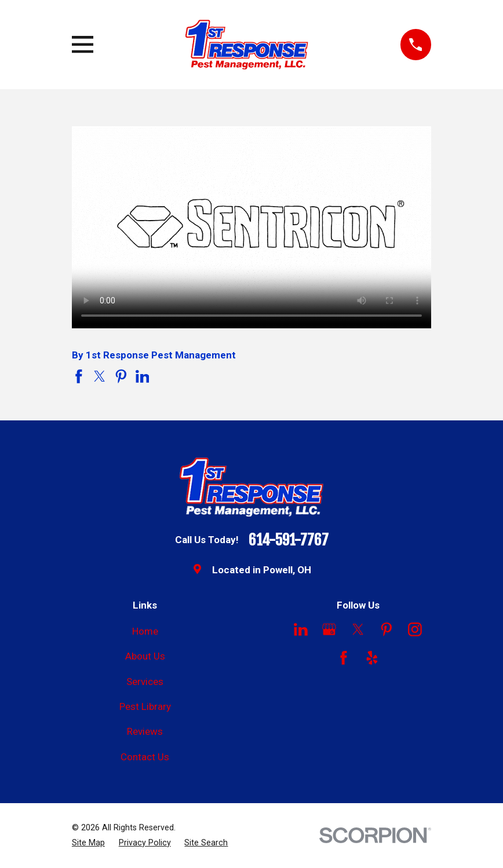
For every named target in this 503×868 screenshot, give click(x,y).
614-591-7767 (289, 540)
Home (145, 631)
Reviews (145, 731)
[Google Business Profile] (329, 629)
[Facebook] (344, 658)
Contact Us (145, 757)
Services (145, 682)
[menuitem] (88, 843)
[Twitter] (358, 629)
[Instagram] (415, 629)
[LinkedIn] (301, 629)
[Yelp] (372, 658)
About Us (145, 656)
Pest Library (145, 706)
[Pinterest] (387, 629)
